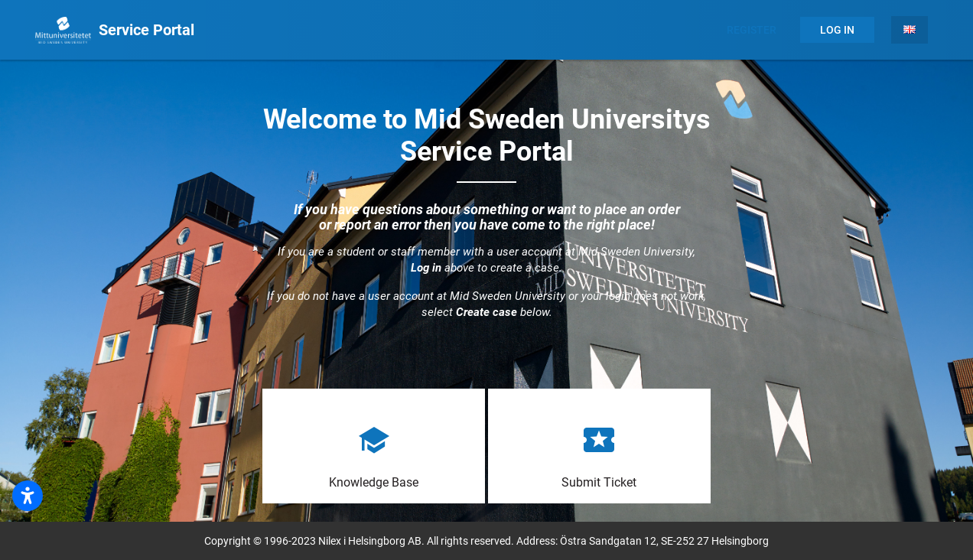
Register (752, 30)
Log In (837, 30)
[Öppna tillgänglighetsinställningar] (28, 496)
